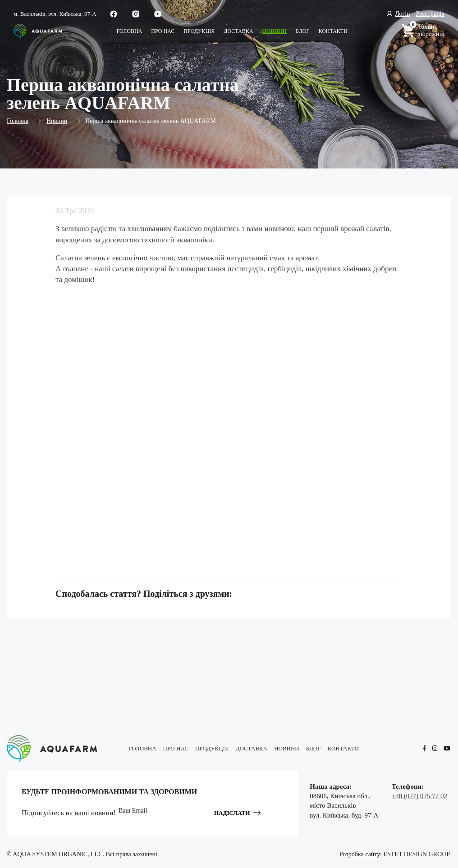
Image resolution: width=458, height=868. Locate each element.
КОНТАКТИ (333, 31)
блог (302, 31)
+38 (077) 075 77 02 (419, 796)
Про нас (163, 31)
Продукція (199, 31)
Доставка (238, 31)
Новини (274, 31)
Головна (129, 31)
